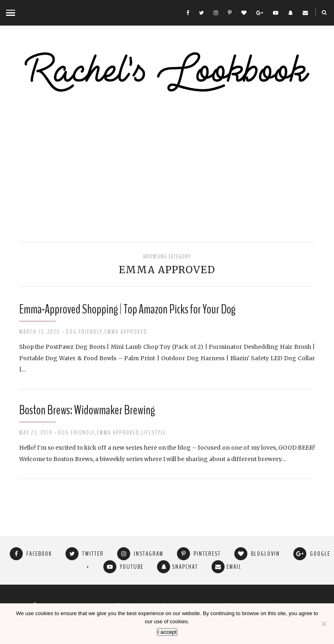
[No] (324, 624)
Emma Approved (126, 332)
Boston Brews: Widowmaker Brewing (87, 410)
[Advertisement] (167, 169)
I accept (167, 632)
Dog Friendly (84, 332)
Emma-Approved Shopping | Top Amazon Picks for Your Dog (127, 309)
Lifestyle (154, 433)
